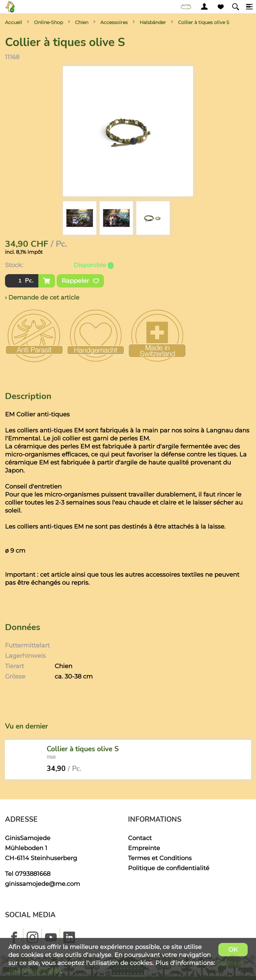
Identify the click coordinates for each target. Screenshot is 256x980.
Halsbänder (153, 22)
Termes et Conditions (160, 858)
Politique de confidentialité (169, 868)
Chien (82, 22)
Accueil (13, 22)
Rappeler (80, 281)
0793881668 (33, 874)
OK (233, 949)
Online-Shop (48, 22)
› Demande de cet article (42, 297)
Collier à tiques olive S (204, 22)
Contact (140, 838)
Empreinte (144, 848)
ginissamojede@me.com (42, 884)
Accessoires (114, 22)
